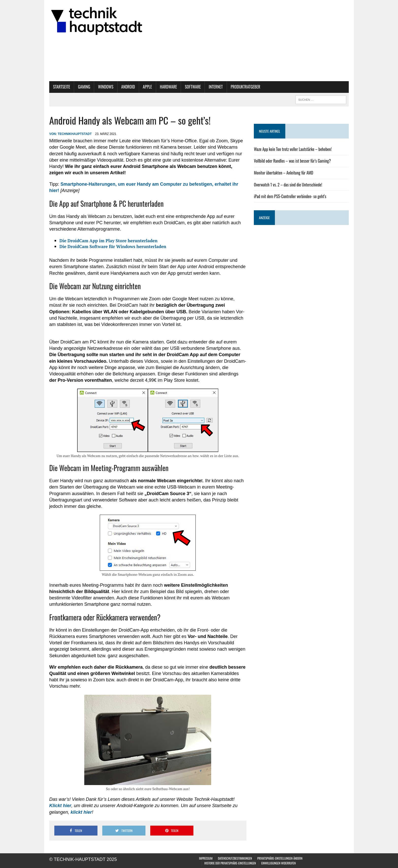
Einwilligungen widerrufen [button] (278, 863)
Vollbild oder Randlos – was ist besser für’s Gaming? (292, 161)
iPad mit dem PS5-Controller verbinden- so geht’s (290, 196)
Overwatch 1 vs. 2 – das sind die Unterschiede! (288, 185)
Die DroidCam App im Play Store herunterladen (108, 241)
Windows (106, 87)
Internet (216, 87)
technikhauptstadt (75, 134)
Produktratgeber (246, 87)
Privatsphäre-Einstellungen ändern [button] (280, 858)
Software (193, 87)
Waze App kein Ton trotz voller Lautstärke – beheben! (293, 149)
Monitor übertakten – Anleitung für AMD (284, 173)
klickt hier (81, 812)
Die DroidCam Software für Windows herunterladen (113, 246)
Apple (147, 87)
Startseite (62, 87)
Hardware (169, 87)
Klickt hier (60, 806)
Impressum (206, 858)
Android (128, 87)
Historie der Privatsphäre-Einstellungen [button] (230, 863)
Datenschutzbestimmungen (235, 858)
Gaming (84, 87)
